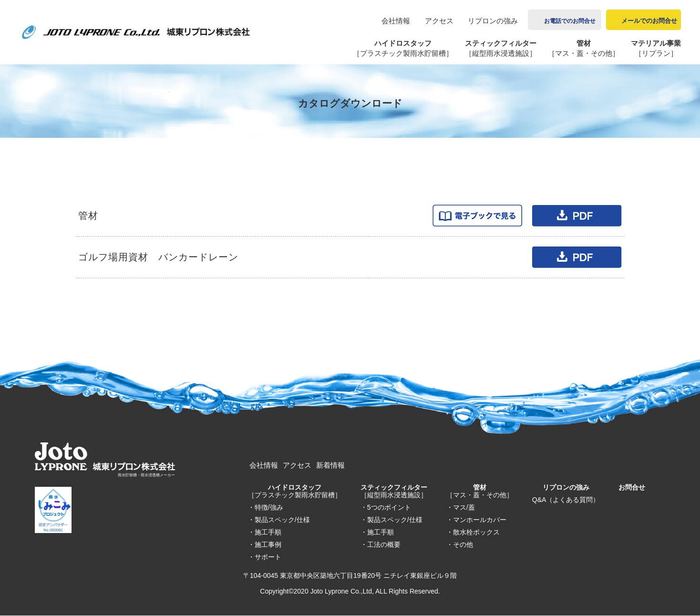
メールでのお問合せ (649, 21)
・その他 (460, 544)
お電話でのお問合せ (570, 21)
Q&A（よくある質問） (566, 500)
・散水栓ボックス (473, 532)
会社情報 (396, 21)
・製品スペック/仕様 (279, 520)
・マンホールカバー (476, 520)
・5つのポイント (386, 507)
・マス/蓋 (461, 507)
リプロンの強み (493, 21)
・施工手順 (265, 532)
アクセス (439, 21)
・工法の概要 (381, 544)
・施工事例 (265, 544)
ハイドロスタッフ (295, 491)
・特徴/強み (266, 507)
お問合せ (632, 487)
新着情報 (330, 465)
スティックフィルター (394, 491)
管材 (480, 491)
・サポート (265, 557)
